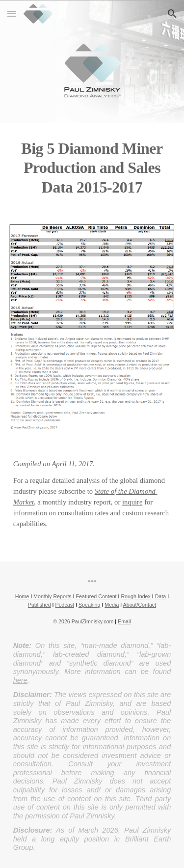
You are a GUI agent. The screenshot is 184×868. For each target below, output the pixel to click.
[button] (12, 14)
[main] (92, 168)
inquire (132, 502)
